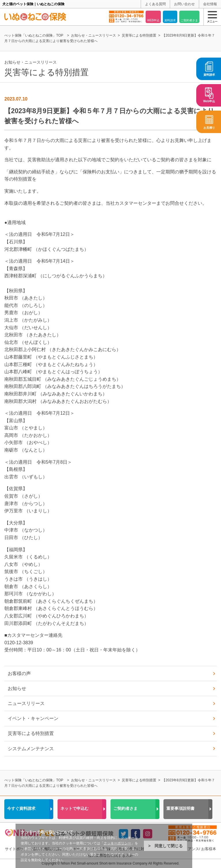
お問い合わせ (184, 4)
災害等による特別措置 (31, 733)
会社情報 (210, 4)
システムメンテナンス (31, 749)
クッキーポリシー (117, 843)
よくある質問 (155, 4)
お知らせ (17, 688)
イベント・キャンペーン (33, 718)
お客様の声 (19, 673)
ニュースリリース (26, 703)
